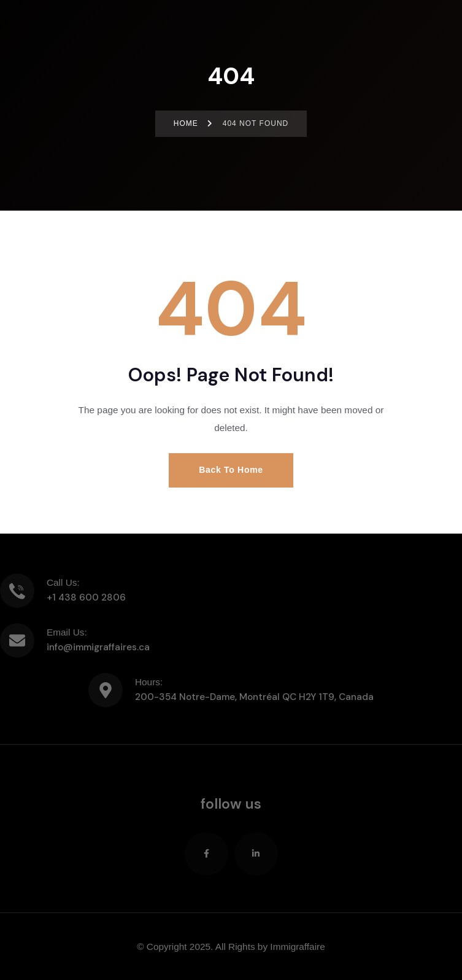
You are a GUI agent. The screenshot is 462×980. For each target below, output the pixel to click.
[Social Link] (206, 854)
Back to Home (231, 470)
